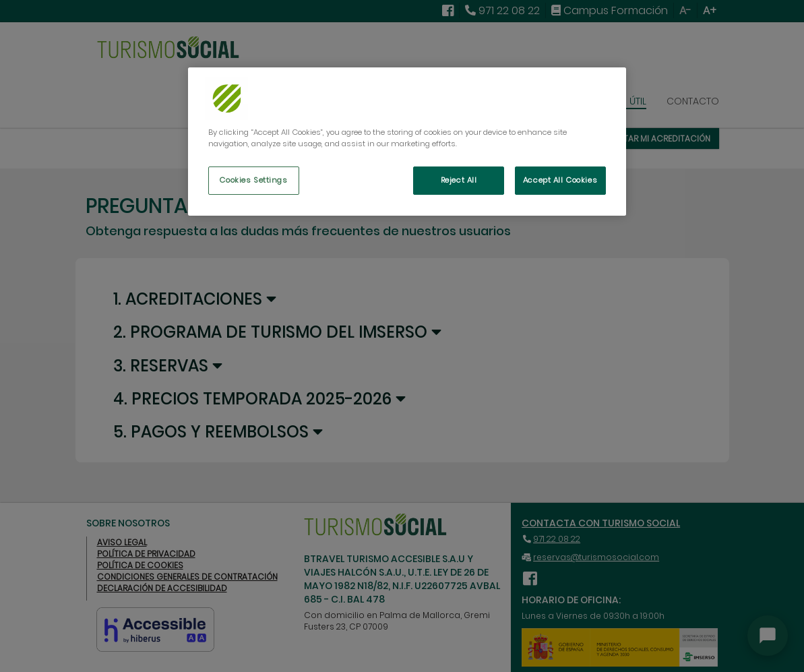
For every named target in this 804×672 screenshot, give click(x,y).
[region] (407, 142)
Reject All (459, 180)
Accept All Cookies (560, 180)
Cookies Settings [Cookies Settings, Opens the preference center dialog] (253, 180)
